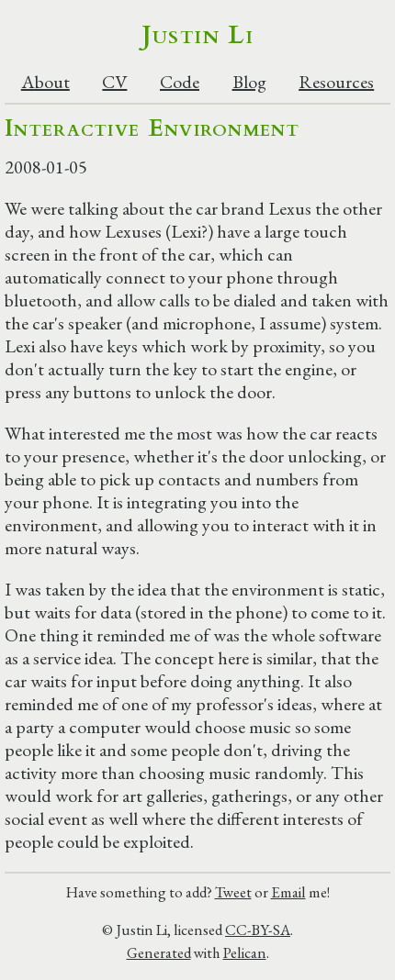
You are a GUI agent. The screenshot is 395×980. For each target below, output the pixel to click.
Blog (249, 82)
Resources (336, 82)
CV (114, 82)
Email (288, 892)
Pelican (245, 952)
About (45, 82)
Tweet (233, 892)
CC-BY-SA (258, 930)
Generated (159, 952)
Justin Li (198, 35)
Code (180, 82)
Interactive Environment (152, 128)
